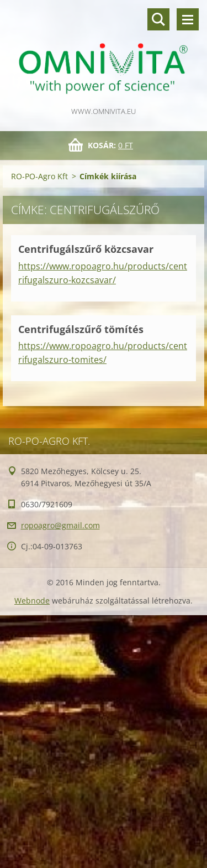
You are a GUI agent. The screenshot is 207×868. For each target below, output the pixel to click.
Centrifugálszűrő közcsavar (86, 249)
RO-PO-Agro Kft (39, 176)
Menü (188, 19)
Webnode (32, 601)
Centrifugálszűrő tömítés (81, 329)
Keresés (158, 19)
